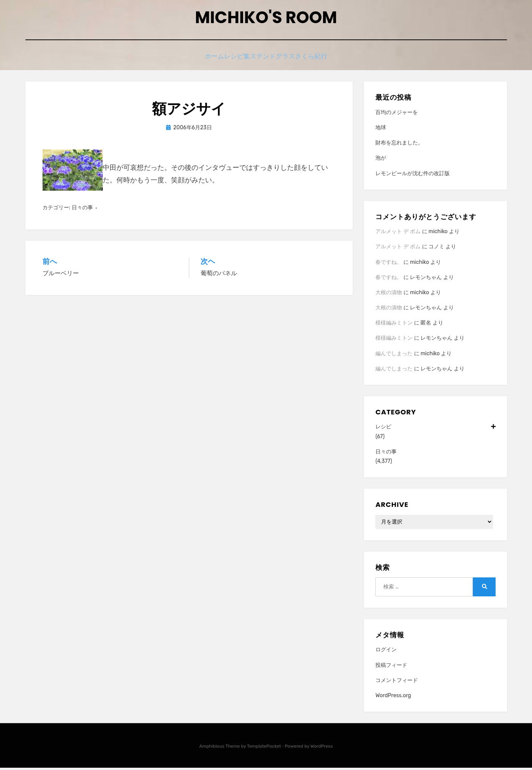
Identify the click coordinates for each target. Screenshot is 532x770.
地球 (381, 130)
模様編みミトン (394, 325)
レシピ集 (234, 60)
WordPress (322, 748)
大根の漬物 (389, 295)
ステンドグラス (278, 60)
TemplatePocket (264, 748)
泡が (381, 160)
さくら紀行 (325, 60)
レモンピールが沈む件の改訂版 (413, 176)
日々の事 (82, 210)
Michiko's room (266, 19)
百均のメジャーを (397, 115)
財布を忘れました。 (399, 145)
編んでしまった (394, 356)
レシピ (435, 429)
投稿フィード (391, 667)
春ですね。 (389, 264)
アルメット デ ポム (398, 234)
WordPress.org (393, 698)
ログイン (386, 652)
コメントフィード (397, 683)
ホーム (201, 60)
